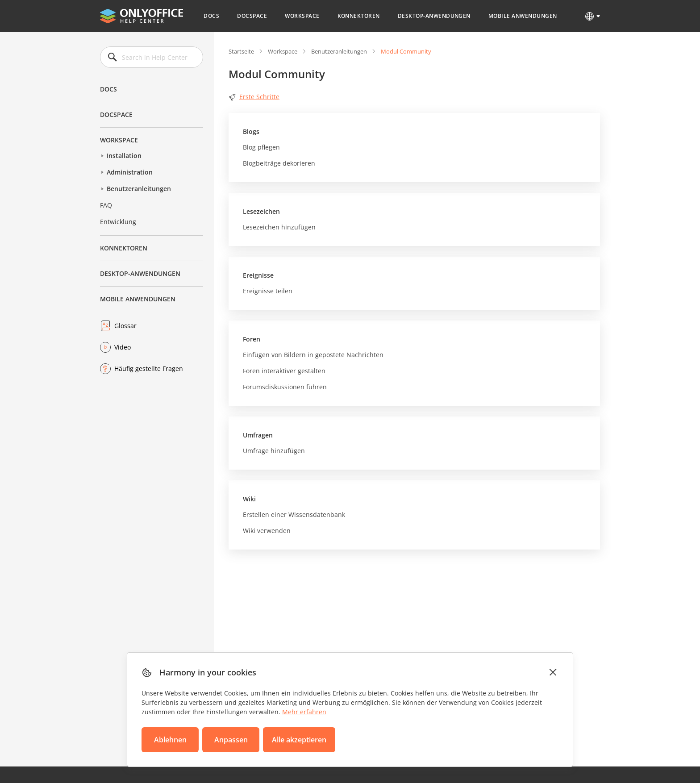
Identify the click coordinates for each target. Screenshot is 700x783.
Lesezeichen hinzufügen (279, 227)
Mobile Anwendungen (523, 16)
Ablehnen (170, 740)
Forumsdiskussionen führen (285, 387)
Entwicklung (118, 222)
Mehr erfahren (304, 712)
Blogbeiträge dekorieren (279, 163)
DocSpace (252, 16)
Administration (130, 172)
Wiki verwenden (267, 531)
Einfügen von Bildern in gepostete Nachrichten (313, 355)
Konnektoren (359, 16)
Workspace (302, 16)
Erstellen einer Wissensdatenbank (294, 514)
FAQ (106, 205)
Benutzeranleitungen (139, 189)
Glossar (125, 326)
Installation (124, 156)
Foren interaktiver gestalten (284, 371)
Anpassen (231, 740)
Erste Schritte (254, 97)
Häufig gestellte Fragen (149, 369)
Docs (211, 16)
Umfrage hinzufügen (274, 451)
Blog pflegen (261, 147)
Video (123, 347)
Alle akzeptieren (299, 740)
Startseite (241, 51)
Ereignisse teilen (268, 291)
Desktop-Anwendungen (434, 16)
